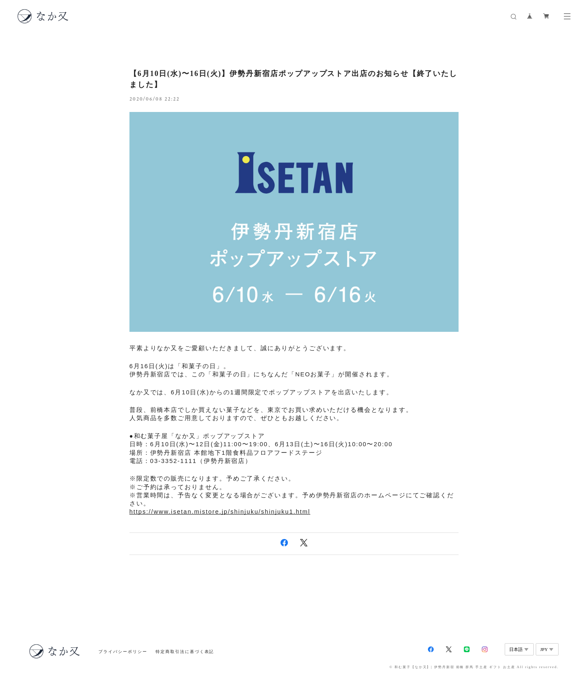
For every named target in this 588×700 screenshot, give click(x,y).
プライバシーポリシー (123, 652)
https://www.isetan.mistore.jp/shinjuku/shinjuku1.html (220, 512)
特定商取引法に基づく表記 (185, 652)
